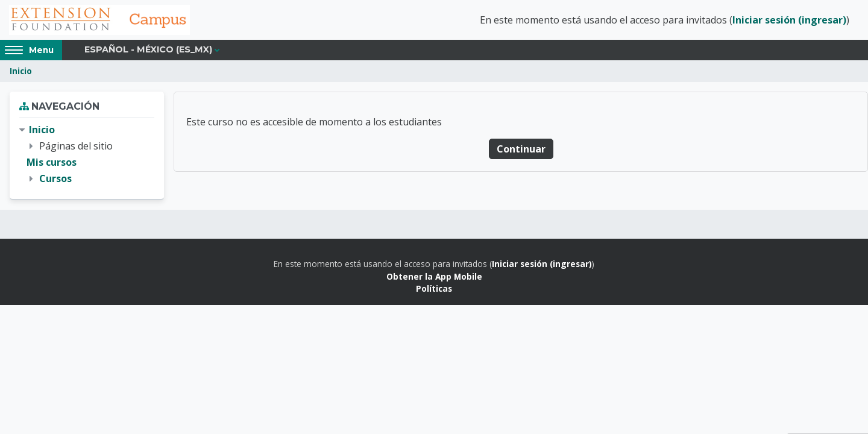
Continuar (521, 149)
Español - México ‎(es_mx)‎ (148, 49)
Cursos (55, 178)
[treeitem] (87, 155)
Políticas (434, 288)
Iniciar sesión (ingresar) (789, 20)
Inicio (21, 71)
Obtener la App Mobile (434, 276)
